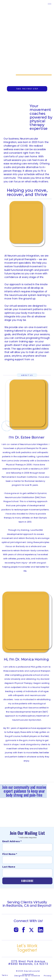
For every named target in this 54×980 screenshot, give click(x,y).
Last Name (9, 867)
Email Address (12, 841)
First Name (10, 854)
